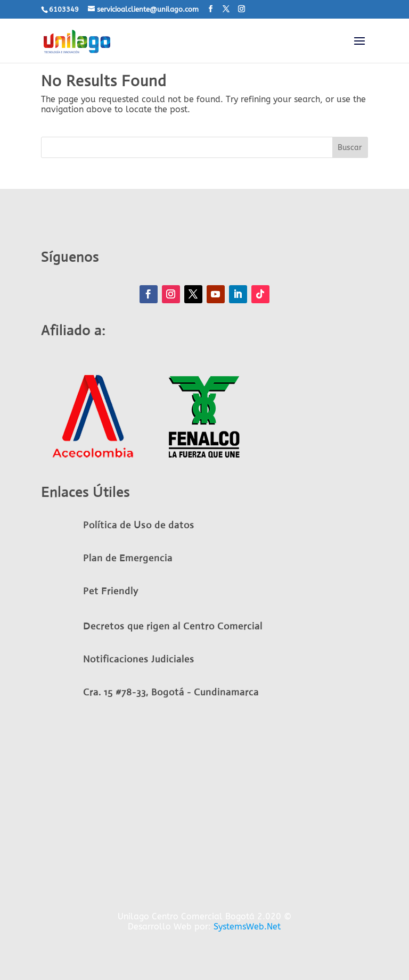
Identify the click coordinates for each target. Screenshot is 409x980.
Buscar (350, 148)
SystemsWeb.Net (247, 927)
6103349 (64, 9)
